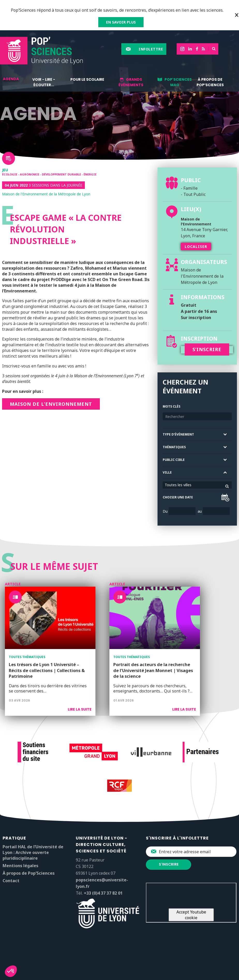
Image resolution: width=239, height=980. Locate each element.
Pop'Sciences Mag (178, 82)
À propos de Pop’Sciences (210, 82)
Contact (11, 881)
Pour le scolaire (87, 79)
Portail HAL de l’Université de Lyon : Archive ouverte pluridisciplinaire (33, 852)
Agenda (11, 79)
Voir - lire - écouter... (44, 82)
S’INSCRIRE (207, 349)
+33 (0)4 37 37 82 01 (103, 893)
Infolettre (151, 49)
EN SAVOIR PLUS (121, 22)
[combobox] (197, 485)
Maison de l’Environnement (51, 404)
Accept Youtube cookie (191, 915)
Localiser (196, 246)
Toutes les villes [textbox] (178, 485)
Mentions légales (20, 866)
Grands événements (131, 82)
